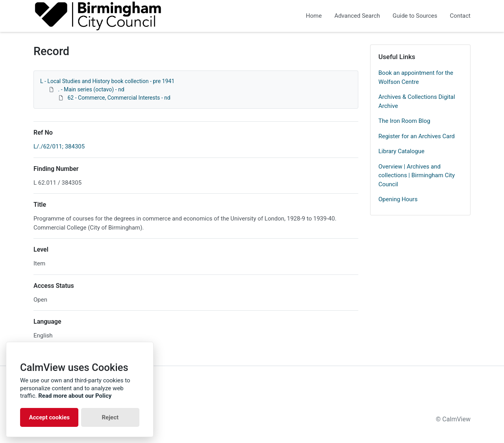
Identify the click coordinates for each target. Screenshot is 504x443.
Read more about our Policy (75, 396)
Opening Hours (398, 199)
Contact (460, 16)
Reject (110, 417)
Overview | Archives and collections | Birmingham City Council (417, 175)
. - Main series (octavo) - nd (91, 89)
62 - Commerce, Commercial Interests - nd (119, 98)
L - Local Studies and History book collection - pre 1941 (107, 81)
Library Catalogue (401, 151)
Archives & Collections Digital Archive (417, 101)
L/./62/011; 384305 (59, 146)
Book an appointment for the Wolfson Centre (416, 77)
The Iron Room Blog (404, 121)
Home (314, 16)
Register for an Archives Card (417, 136)
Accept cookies (49, 417)
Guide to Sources (415, 16)
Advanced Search (357, 16)
